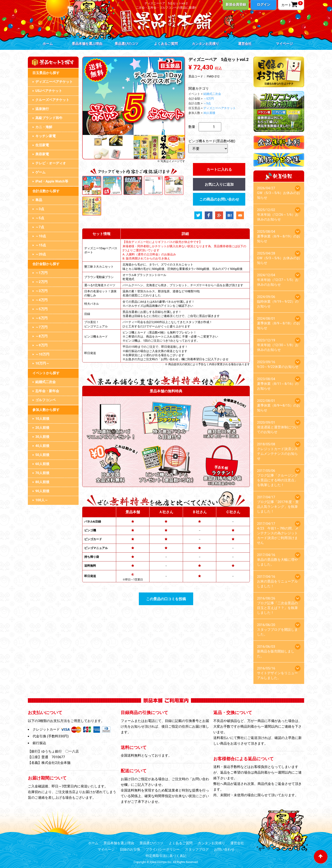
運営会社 (245, 44)
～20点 (41, 254)
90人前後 (42, 491)
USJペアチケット (49, 91)
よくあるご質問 (166, 44)
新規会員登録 (236, 5)
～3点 (40, 209)
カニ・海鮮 (44, 127)
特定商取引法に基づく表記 (166, 856)
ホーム (48, 44)
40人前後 (42, 446)
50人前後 (42, 455)
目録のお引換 (130, 849)
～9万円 (41, 345)
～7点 (40, 227)
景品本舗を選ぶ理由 (87, 44)
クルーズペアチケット (52, 100)
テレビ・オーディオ (51, 163)
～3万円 (41, 291)
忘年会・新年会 (47, 391)
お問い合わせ (224, 849)
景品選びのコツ (126, 44)
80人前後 (42, 482)
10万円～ (42, 363)
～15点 (41, 245)
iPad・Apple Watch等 (52, 181)
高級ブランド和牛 (49, 118)
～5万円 (41, 309)
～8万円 (41, 336)
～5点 (40, 218)
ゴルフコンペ (46, 400)
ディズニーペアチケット (54, 82)
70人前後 (42, 473)
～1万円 (41, 273)
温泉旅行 (42, 109)
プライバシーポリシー (163, 849)
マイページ (284, 44)
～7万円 (41, 327)
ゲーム (40, 172)
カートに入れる (219, 169)
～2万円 (41, 282)
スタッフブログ (197, 849)
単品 (39, 200)
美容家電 (42, 154)
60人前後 (42, 464)
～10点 (41, 236)
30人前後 (42, 437)
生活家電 (42, 145)
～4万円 (41, 300)
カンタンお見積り (205, 44)
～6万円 (41, 318)
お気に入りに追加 (219, 184)
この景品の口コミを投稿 (166, 599)
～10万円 (42, 354)
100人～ (42, 500)
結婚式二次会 (46, 382)
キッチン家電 (46, 136)
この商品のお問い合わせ (219, 199)
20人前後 (42, 428)
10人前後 (42, 419)
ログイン (264, 5)
